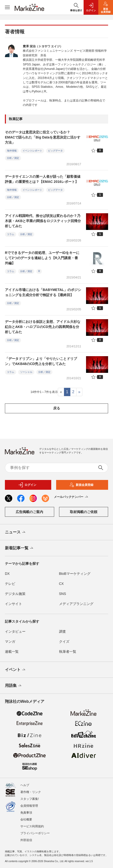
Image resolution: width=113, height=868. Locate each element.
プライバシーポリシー (35, 833)
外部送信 (26, 840)
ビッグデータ (55, 151)
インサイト (13, 604)
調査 (63, 631)
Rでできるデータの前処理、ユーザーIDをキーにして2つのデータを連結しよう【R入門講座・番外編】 (42, 258)
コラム (11, 234)
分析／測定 (13, 158)
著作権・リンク (31, 792)
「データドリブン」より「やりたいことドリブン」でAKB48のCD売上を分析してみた (41, 361)
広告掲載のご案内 (29, 512)
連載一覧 (12, 652)
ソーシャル (26, 372)
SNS (63, 594)
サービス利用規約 (32, 826)
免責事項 (26, 813)
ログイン (27, 485)
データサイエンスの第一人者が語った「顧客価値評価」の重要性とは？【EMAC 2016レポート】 (43, 179)
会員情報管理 (29, 806)
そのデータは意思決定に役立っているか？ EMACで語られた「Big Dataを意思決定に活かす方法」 (43, 137)
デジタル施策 (15, 594)
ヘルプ (25, 785)
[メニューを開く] (7, 7)
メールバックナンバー (71, 497)
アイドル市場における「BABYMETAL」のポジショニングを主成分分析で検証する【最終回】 (43, 292)
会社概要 (26, 819)
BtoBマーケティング (75, 574)
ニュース (16, 532)
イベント (16, 670)
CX (61, 584)
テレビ (10, 584)
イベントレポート (32, 151)
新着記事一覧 (19, 548)
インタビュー (15, 631)
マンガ (10, 642)
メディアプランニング (76, 604)
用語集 (14, 686)
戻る (57, 408)
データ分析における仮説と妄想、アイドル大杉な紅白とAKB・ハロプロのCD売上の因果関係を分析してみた (43, 327)
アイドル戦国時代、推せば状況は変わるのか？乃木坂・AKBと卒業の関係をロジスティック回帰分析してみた (43, 221)
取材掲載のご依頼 (84, 512)
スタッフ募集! (30, 799)
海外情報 (12, 151)
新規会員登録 (81, 485)
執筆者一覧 (68, 652)
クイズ (64, 642)
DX (7, 574)
